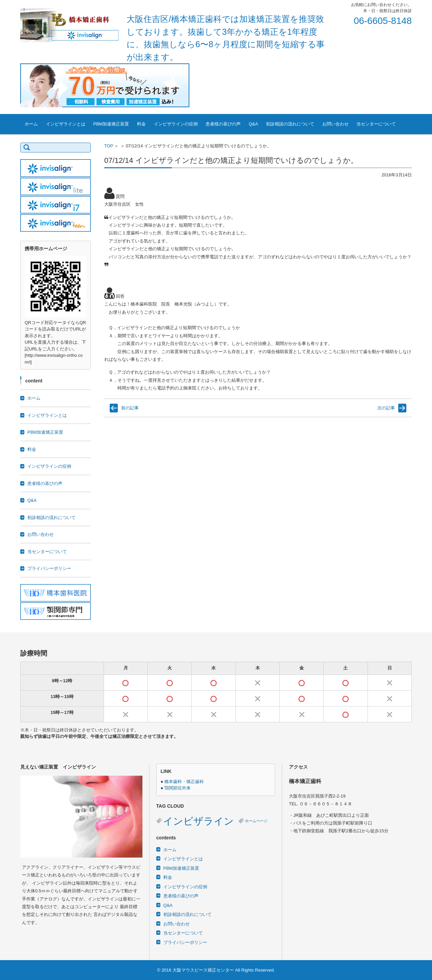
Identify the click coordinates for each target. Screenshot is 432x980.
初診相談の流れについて (290, 124)
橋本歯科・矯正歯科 (184, 782)
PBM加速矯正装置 (111, 124)
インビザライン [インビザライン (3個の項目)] (198, 821)
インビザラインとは (66, 124)
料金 (141, 124)
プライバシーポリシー (49, 568)
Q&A (253, 124)
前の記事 (130, 408)
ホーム (31, 124)
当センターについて (376, 124)
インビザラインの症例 (176, 124)
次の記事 (386, 408)
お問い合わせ (335, 124)
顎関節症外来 (178, 788)
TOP (109, 146)
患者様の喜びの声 (223, 124)
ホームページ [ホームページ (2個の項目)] (256, 821)
